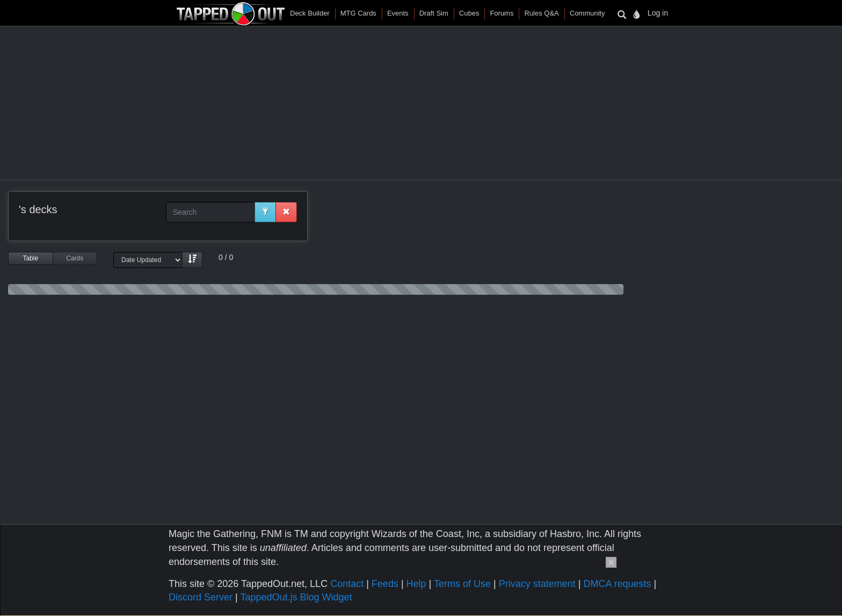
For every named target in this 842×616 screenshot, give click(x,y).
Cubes (469, 13)
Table (30, 258)
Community (587, 13)
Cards (75, 258)
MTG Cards (358, 13)
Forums (502, 13)
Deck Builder (310, 13)
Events (398, 13)
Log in (658, 13)
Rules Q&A (541, 13)
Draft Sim (434, 13)
